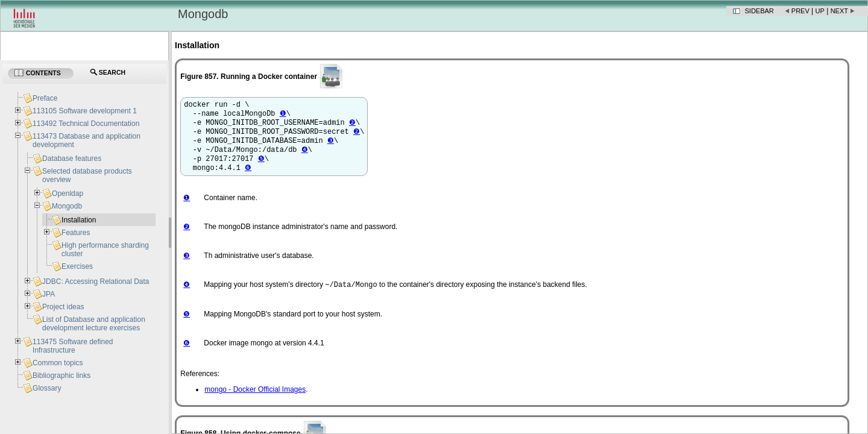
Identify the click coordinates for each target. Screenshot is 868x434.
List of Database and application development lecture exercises (94, 324)
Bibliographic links (61, 376)
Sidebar (759, 11)
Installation (79, 220)
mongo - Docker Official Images (255, 401)
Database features (72, 159)
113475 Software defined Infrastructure (73, 346)
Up (820, 11)
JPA (49, 294)
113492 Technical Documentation (86, 124)
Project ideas (63, 307)
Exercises (77, 266)
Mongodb (67, 206)
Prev (800, 11)
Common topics (58, 363)
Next (839, 11)
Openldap (68, 193)
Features (76, 233)
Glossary (47, 388)
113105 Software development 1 (85, 111)
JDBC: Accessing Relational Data (96, 281)
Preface (45, 98)
